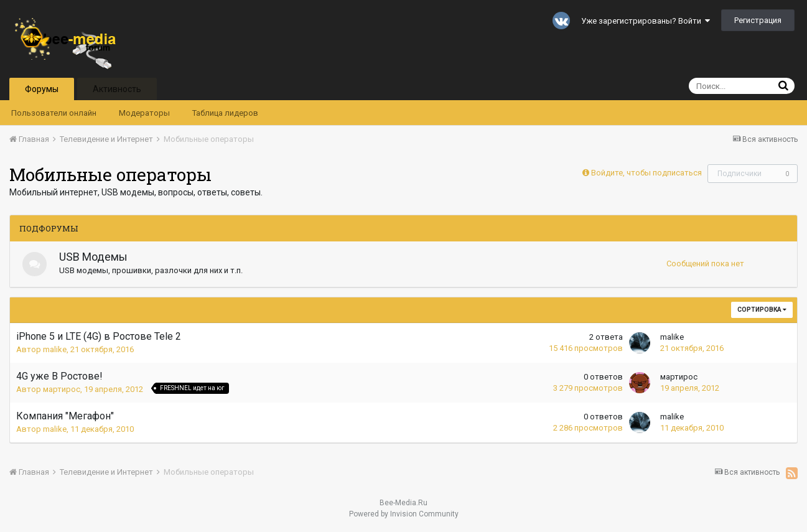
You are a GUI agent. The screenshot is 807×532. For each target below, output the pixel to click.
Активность (117, 89)
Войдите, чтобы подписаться (646, 173)
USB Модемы (94, 257)
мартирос (62, 389)
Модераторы (144, 113)
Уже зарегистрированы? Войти (646, 21)
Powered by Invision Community (404, 514)
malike (55, 349)
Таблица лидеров (225, 113)
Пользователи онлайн (54, 113)
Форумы (42, 89)
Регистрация (758, 20)
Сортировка (762, 310)
